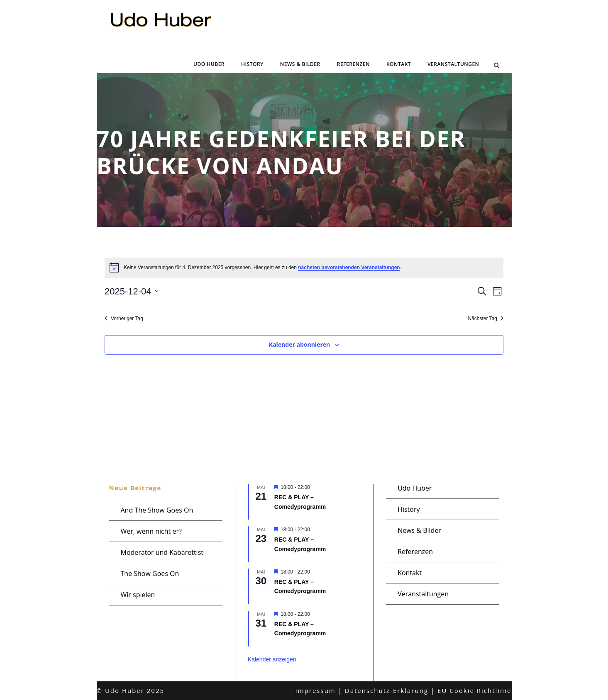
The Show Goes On (150, 574)
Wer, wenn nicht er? (151, 531)
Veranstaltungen (453, 64)
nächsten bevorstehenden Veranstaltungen (349, 267)
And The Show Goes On (157, 510)
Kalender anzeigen (272, 659)
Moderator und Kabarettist (162, 552)
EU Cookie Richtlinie (474, 690)
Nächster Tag (486, 318)
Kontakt (399, 64)
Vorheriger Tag (124, 318)
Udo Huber (209, 64)
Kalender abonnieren (299, 344)
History (252, 64)
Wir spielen (138, 595)
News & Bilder (300, 64)
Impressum (316, 690)
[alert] (304, 267)
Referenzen (353, 64)
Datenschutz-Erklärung (387, 690)
